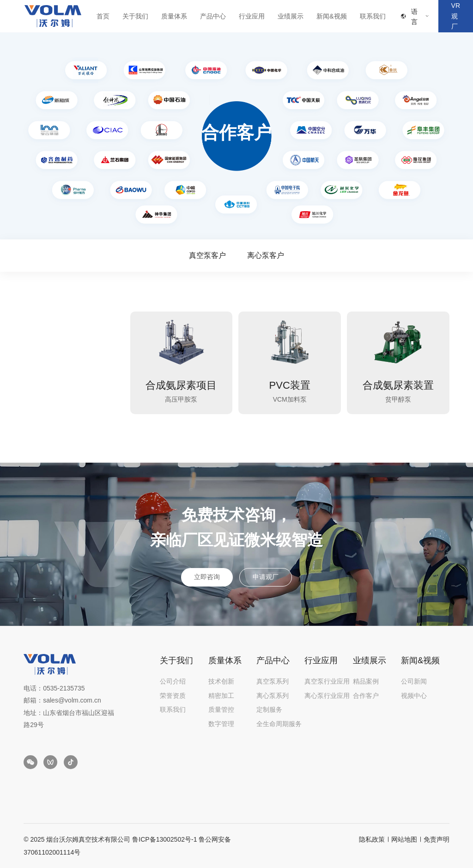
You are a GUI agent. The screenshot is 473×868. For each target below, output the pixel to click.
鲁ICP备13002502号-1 (164, 839)
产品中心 (213, 16)
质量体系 (174, 16)
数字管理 (221, 724)
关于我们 (135, 16)
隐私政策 (372, 839)
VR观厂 (456, 16)
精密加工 (221, 696)
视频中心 (414, 696)
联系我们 (373, 16)
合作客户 (366, 696)
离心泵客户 (266, 255)
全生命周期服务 (279, 724)
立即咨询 (207, 577)
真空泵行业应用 (327, 681)
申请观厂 (266, 577)
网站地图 (404, 839)
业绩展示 (291, 16)
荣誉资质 (173, 696)
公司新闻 (414, 681)
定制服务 (269, 709)
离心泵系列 (273, 696)
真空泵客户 (207, 255)
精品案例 (366, 681)
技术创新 (221, 681)
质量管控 (221, 709)
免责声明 (437, 839)
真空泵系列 (273, 681)
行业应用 (252, 16)
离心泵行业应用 (327, 696)
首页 (103, 16)
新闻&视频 (331, 16)
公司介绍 (173, 681)
